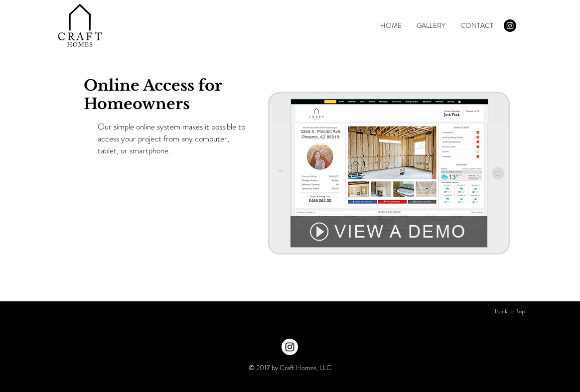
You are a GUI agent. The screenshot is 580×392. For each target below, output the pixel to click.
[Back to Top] (510, 311)
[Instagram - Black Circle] (510, 26)
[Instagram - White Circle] (290, 347)
